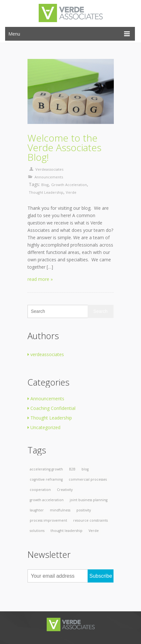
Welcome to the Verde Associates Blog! (64, 148)
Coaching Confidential (51, 408)
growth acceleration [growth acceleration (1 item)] (47, 500)
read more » (40, 279)
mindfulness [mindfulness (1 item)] (60, 510)
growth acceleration (69, 185)
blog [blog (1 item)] (85, 469)
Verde (71, 192)
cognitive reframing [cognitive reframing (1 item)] (46, 479)
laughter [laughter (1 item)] (37, 510)
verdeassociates (49, 169)
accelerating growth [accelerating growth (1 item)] (46, 469)
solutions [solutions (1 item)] (37, 531)
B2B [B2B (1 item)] (72, 469)
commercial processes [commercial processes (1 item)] (88, 479)
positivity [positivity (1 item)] (84, 510)
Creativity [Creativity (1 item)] (65, 490)
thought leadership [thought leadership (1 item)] (67, 531)
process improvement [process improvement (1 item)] (48, 520)
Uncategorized (44, 427)
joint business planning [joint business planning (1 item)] (89, 500)
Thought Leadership (50, 418)
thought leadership (46, 192)
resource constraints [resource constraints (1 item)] (90, 520)
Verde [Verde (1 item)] (94, 531)
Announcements (49, 177)
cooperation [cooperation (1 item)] (40, 490)
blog (45, 185)
